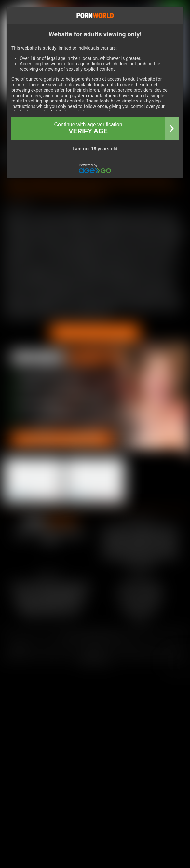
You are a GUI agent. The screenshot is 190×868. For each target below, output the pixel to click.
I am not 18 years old (95, 149)
